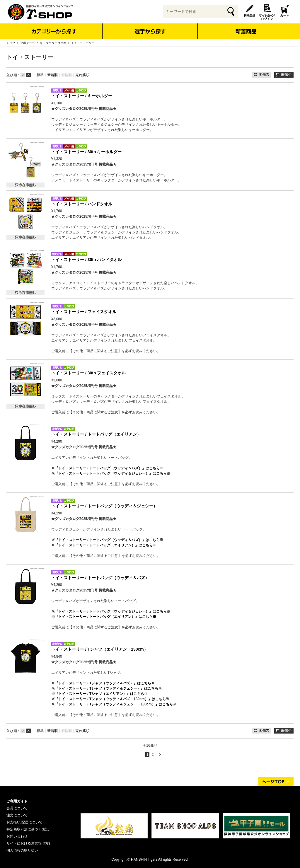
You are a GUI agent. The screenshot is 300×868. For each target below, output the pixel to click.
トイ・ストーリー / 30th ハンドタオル (86, 260)
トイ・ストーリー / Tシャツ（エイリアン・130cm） (100, 649)
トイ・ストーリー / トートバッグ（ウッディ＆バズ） (100, 578)
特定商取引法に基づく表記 (28, 829)
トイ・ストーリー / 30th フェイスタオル (88, 373)
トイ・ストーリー (83, 43)
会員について (17, 808)
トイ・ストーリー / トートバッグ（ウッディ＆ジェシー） (104, 506)
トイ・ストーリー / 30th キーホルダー (86, 152)
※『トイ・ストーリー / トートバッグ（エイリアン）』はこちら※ (104, 545)
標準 (40, 75)
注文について (17, 815)
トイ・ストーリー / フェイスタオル (84, 312)
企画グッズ (28, 43)
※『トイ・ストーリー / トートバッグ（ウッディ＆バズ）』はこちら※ (107, 468)
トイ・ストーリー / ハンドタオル (82, 204)
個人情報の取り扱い (22, 850)
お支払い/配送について (24, 822)
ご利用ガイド (17, 801)
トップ (11, 43)
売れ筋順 (82, 75)
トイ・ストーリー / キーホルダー (82, 96)
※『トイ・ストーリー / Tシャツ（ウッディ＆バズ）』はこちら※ (103, 683)
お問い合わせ (17, 836)
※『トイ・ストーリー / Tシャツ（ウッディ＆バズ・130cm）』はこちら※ (110, 699)
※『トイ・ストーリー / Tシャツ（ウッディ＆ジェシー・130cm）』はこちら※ (114, 704)
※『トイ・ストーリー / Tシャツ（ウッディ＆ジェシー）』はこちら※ (106, 688)
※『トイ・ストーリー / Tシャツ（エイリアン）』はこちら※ (99, 694)
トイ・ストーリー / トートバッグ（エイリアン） (96, 434)
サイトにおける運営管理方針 (29, 843)
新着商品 (246, 27)
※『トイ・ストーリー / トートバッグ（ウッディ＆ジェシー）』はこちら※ (111, 473)
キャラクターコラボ (53, 43)
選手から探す (150, 31)
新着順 (52, 75)
